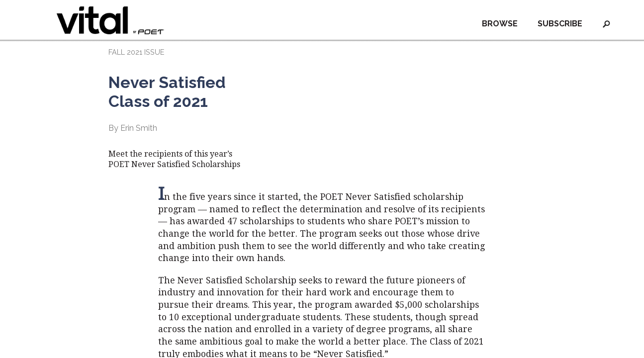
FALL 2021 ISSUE (136, 52)
